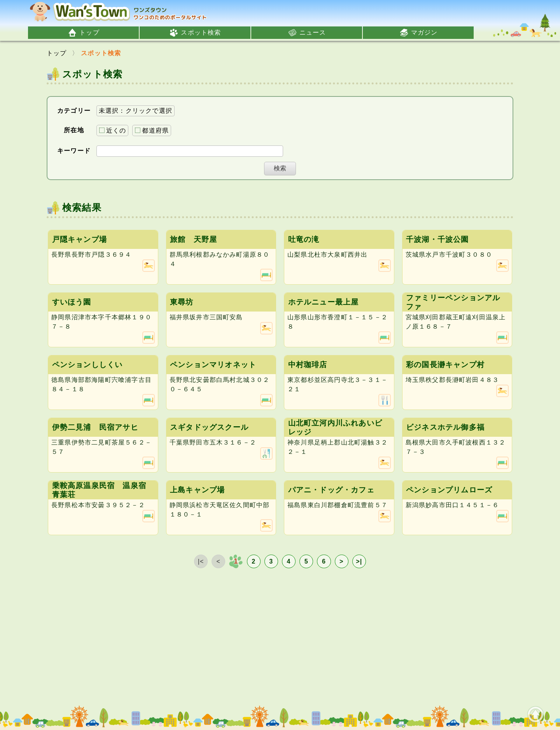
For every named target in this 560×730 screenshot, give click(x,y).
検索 (280, 168)
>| (359, 561)
